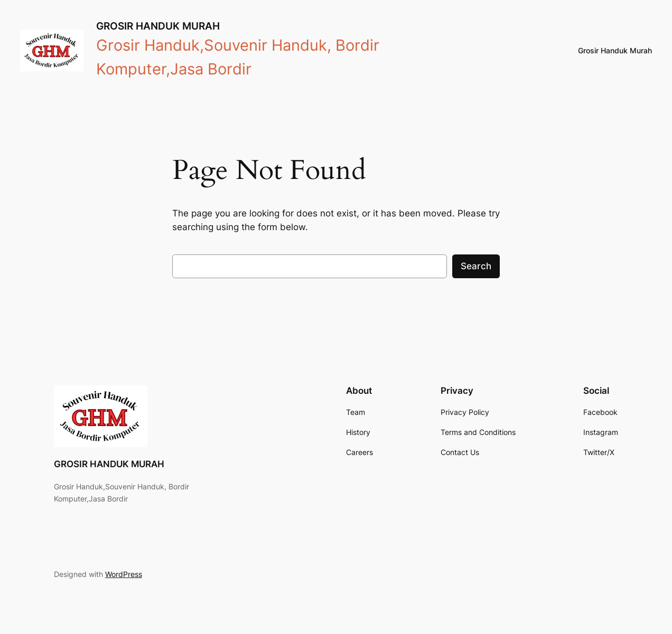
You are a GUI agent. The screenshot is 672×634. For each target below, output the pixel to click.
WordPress (124, 574)
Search (476, 266)
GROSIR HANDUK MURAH (158, 26)
